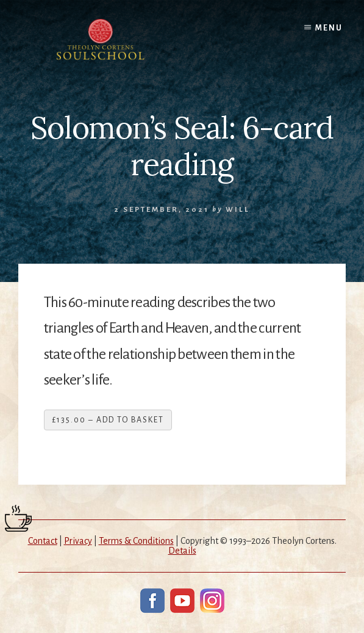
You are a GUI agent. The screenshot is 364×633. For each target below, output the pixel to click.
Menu (329, 28)
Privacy (78, 541)
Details (182, 551)
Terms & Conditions (136, 541)
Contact (43, 541)
